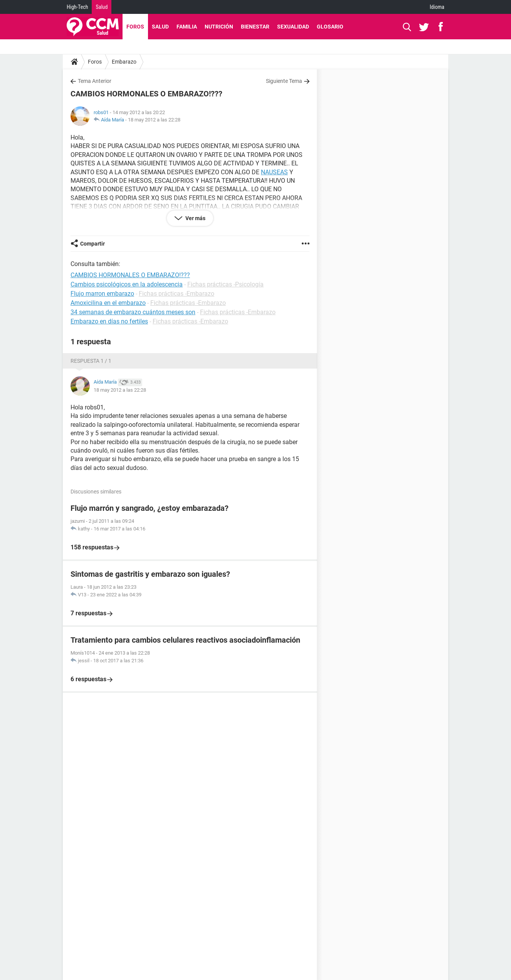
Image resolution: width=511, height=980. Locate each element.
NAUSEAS (274, 172)
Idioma (437, 7)
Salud (102, 7)
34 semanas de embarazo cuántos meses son (133, 312)
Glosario (330, 27)
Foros (135, 27)
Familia (187, 27)
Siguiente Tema (284, 81)
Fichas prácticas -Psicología (225, 284)
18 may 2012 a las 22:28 (154, 120)
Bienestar (255, 27)
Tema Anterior (95, 81)
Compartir (92, 244)
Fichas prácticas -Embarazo (176, 294)
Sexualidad (293, 27)
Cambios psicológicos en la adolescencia (127, 284)
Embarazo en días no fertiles (109, 321)
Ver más (195, 218)
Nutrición (219, 27)
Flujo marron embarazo (102, 294)
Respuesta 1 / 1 (91, 361)
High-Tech (77, 7)
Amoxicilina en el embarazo (108, 303)
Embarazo (124, 62)
